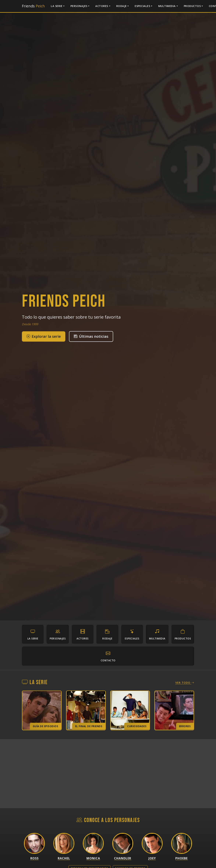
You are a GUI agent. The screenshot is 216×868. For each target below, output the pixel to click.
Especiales (142, 6)
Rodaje (122, 6)
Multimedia (167, 6)
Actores (102, 6)
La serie (57, 6)
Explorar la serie (44, 336)
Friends (33, 6)
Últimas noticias (91, 336)
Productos (192, 6)
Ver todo (185, 683)
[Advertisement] (108, 774)
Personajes (79, 6)
